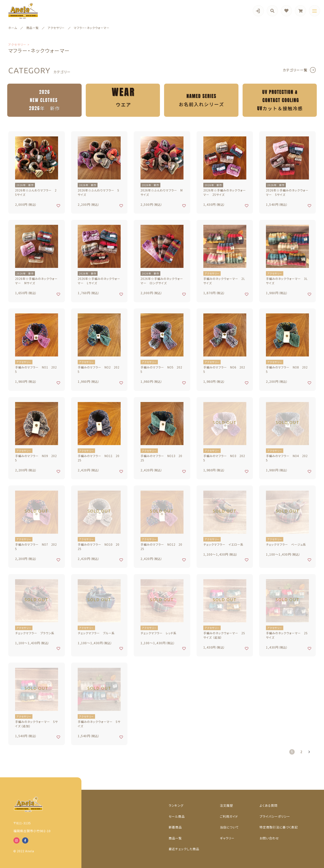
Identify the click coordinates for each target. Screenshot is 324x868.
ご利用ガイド (229, 816)
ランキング (176, 805)
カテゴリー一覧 (295, 70)
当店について (229, 827)
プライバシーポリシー (275, 816)
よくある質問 (269, 805)
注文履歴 (226, 805)
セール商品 (177, 816)
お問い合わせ (269, 838)
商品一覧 (175, 838)
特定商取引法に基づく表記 (279, 827)
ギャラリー (227, 838)
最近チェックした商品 (184, 849)
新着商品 (175, 827)
